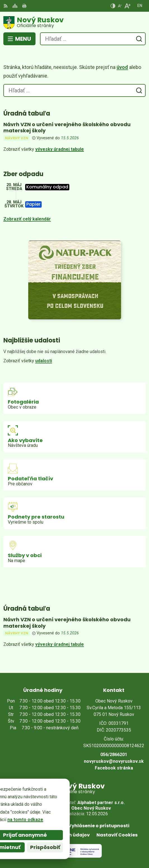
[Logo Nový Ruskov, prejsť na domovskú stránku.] (74, 23)
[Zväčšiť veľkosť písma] (127, 6)
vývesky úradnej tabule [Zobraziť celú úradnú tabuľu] (60, 149)
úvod (122, 67)
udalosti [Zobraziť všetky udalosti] (44, 361)
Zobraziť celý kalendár (27, 219)
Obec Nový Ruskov (91, 808)
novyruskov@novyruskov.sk (114, 761)
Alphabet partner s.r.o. (101, 803)
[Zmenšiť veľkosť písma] (120, 6)
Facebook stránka (114, 768)
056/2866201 (114, 755)
